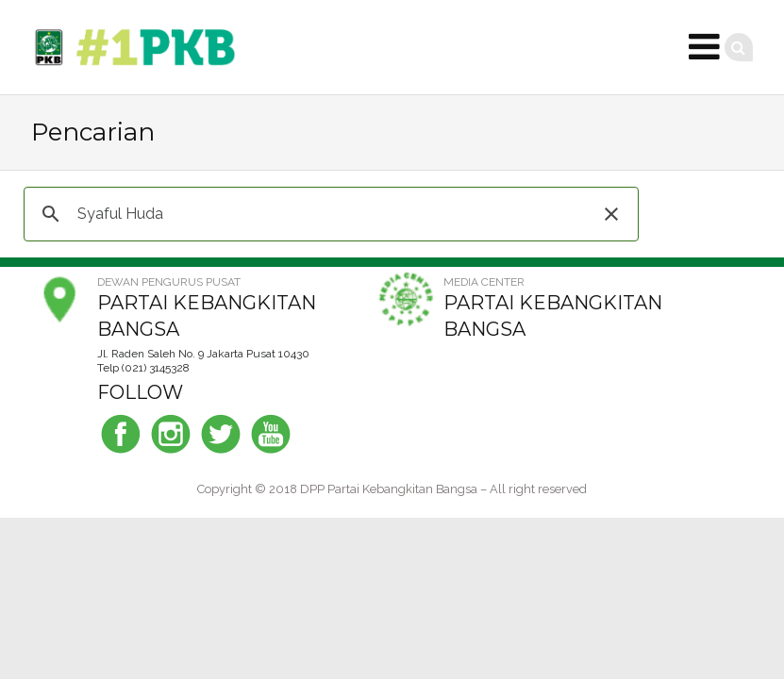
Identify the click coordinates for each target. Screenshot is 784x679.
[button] (611, 214)
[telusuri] (328, 214)
